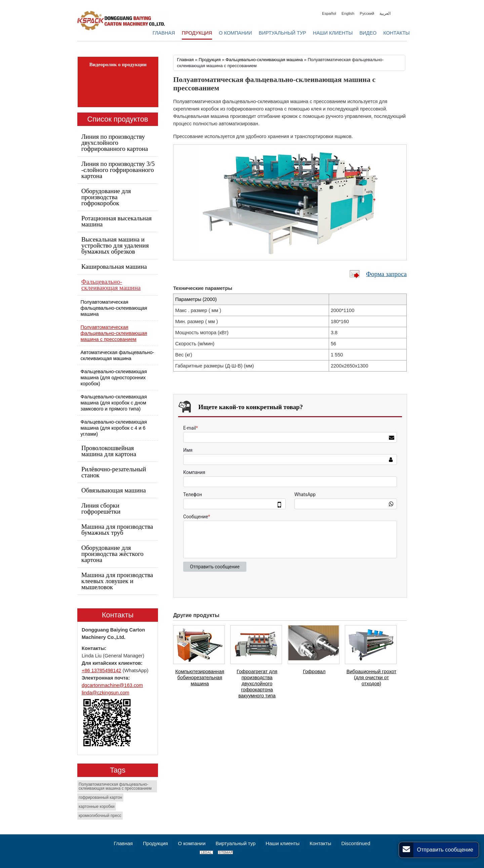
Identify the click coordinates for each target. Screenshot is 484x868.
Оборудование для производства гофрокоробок (106, 197)
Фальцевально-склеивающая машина (265, 60)
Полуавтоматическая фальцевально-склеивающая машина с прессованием (114, 333)
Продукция (210, 60)
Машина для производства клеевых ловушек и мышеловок (117, 581)
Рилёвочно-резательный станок (114, 472)
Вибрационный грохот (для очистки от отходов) (371, 678)
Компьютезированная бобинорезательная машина (200, 678)
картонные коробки (97, 807)
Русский (367, 13)
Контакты (118, 615)
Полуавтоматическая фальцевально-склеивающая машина (114, 308)
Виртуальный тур (235, 843)
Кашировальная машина (114, 267)
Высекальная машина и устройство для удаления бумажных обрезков (115, 245)
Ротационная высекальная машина (116, 221)
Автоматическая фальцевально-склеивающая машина (117, 355)
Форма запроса (386, 274)
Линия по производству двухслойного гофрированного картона (115, 143)
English (348, 13)
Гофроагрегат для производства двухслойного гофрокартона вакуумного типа (257, 684)
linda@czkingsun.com (106, 693)
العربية (385, 13)
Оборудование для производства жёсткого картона (112, 554)
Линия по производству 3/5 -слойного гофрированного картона (118, 170)
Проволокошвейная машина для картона (109, 451)
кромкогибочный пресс (100, 816)
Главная (186, 60)
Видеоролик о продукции (118, 64)
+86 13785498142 (102, 670)
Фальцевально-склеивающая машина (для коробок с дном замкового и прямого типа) (114, 403)
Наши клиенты (283, 843)
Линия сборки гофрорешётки (101, 508)
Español (329, 13)
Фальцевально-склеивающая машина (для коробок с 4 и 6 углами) (114, 428)
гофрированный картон (100, 797)
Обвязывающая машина (114, 490)
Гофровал (314, 671)
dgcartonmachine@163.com (112, 685)
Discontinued (356, 843)
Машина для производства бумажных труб (117, 530)
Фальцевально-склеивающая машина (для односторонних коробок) (114, 378)
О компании (192, 843)
